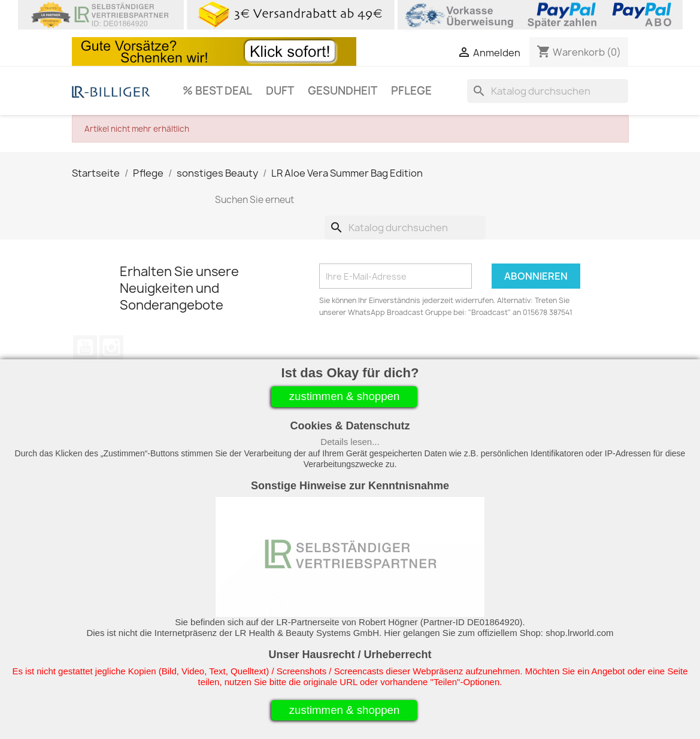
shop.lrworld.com (579, 633)
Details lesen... (350, 442)
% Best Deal (217, 91)
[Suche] (548, 91)
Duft (280, 91)
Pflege (411, 91)
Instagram (111, 347)
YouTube (85, 347)
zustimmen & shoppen (345, 396)
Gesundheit (343, 91)
